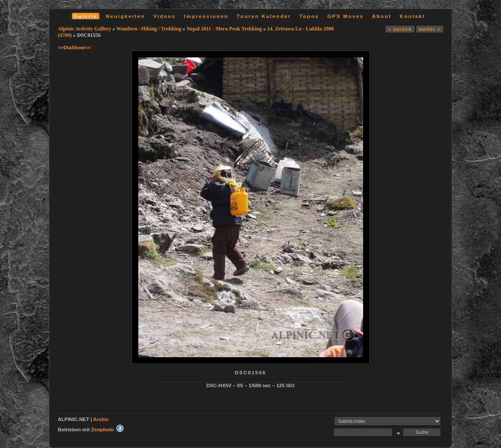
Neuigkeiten (125, 16)
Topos (309, 16)
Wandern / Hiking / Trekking (149, 29)
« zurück (400, 29)
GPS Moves (345, 16)
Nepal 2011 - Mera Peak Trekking (224, 29)
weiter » (430, 29)
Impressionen (206, 16)
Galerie (86, 16)
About (382, 16)
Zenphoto (103, 429)
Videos (164, 16)
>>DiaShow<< (74, 47)
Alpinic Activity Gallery (85, 29)
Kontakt (412, 16)
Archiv (101, 419)
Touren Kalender (264, 16)
